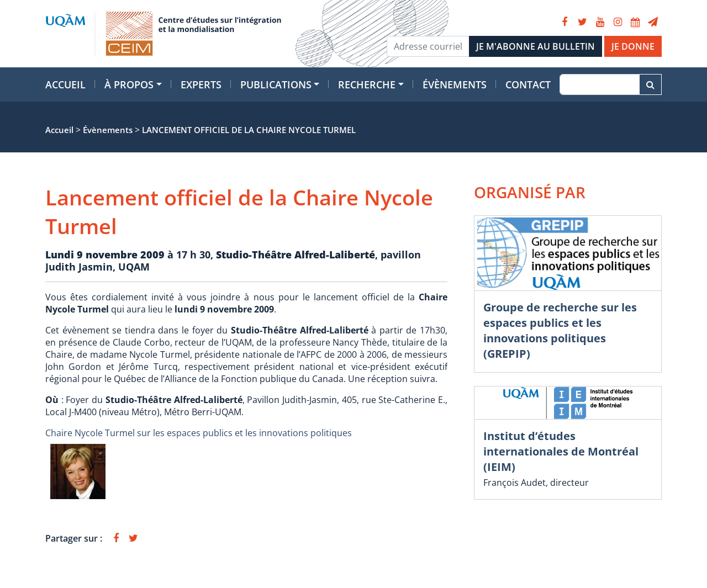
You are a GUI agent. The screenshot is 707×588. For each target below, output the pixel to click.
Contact (528, 84)
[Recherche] (600, 84)
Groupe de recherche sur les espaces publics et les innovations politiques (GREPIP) (560, 330)
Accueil (65, 84)
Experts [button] (201, 84)
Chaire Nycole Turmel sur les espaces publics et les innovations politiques (199, 433)
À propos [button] (129, 84)
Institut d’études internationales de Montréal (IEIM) (561, 451)
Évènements (455, 84)
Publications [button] (276, 84)
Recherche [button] (367, 84)
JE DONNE (633, 46)
